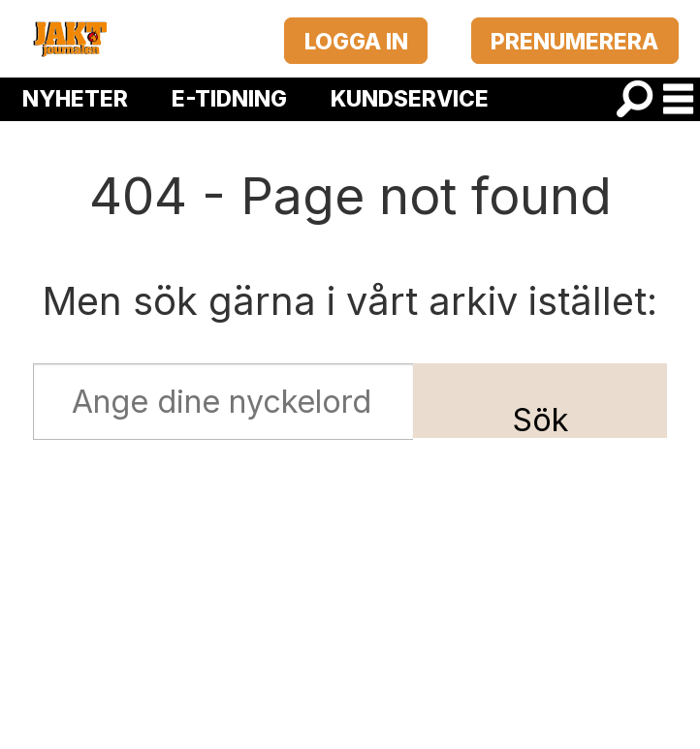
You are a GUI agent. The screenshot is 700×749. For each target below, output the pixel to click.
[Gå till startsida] (70, 39)
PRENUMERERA (574, 41)
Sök (541, 420)
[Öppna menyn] (678, 99)
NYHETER (75, 98)
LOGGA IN (356, 41)
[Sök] (635, 99)
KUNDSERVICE (410, 98)
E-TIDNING (229, 98)
